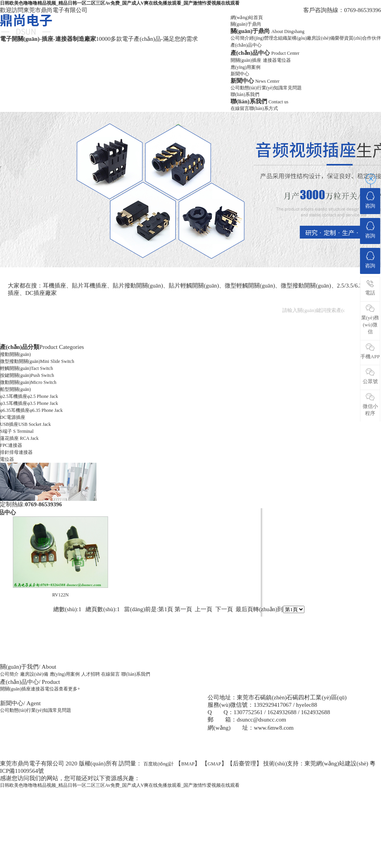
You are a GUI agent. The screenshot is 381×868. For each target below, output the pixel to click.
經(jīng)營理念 (264, 38)
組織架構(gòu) (292, 38)
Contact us (279, 102)
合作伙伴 (372, 38)
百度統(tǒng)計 (159, 764)
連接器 (270, 60)
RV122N (60, 595)
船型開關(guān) (15, 389)
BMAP (188, 764)
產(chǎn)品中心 (246, 45)
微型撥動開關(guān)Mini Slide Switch (37, 361)
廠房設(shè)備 (321, 38)
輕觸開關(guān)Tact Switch (26, 368)
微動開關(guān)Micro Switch (28, 382)
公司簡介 (240, 38)
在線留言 (240, 108)
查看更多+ (69, 689)
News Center (267, 81)
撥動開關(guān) (15, 354)
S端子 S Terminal (17, 431)
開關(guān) (241, 60)
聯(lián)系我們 (245, 94)
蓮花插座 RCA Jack (19, 438)
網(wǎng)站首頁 (247, 17)
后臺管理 (245, 763)
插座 (257, 60)
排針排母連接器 (16, 452)
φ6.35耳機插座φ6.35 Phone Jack (31, 410)
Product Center (285, 53)
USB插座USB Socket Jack (25, 424)
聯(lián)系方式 (264, 108)
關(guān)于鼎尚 (246, 24)
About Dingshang (288, 31)
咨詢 (370, 200)
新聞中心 (240, 74)
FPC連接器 (11, 445)
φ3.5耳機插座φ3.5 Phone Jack (29, 403)
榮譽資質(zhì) (349, 38)
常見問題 (292, 88)
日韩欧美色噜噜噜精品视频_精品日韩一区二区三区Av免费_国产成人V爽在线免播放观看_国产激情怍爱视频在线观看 (120, 3)
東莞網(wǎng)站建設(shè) (336, 763)
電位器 (284, 60)
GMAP (214, 764)
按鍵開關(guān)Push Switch (27, 375)
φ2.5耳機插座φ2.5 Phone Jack (29, 396)
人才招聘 (91, 674)
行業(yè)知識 (270, 88)
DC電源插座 (13, 417)
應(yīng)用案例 (246, 67)
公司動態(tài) (244, 88)
